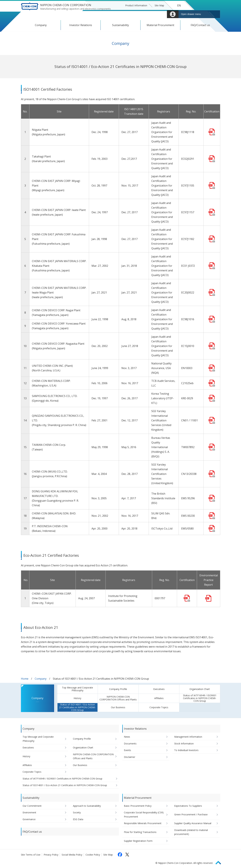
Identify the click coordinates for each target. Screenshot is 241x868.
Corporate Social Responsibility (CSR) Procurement (144, 815)
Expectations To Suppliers (188, 806)
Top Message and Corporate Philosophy (77, 689)
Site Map (159, 5)
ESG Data (78, 819)
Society (77, 812)
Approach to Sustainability (87, 806)
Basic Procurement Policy (138, 806)
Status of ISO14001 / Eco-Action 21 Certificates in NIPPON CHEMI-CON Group (77, 707)
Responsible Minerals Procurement (143, 823)
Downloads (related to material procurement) (191, 832)
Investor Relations (81, 25)
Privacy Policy (51, 855)
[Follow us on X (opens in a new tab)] (127, 855)
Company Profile (118, 689)
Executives (159, 689)
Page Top (220, 862)
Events (127, 750)
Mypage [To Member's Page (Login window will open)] (173, 14)
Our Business (118, 707)
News (127, 737)
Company (41, 25)
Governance (29, 819)
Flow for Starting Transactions (140, 832)
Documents (130, 744)
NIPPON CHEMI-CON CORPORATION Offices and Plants (118, 698)
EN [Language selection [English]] (179, 5)
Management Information (188, 737)
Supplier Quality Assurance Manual (193, 823)
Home (25, 679)
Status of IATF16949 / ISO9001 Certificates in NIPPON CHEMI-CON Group (200, 698)
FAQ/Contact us (200, 25)
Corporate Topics (159, 707)
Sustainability (120, 25)
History (77, 698)
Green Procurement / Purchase (191, 814)
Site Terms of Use (31, 855)
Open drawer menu (191, 14)
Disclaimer (130, 757)
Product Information (136, 5)
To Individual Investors (186, 750)
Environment (29, 812)
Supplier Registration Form (138, 841)
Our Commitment (32, 806)
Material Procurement (160, 25)
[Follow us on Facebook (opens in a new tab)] (120, 855)
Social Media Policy (72, 855)
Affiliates (159, 698)
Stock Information (184, 744)
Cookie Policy (93, 855)
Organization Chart (200, 689)
